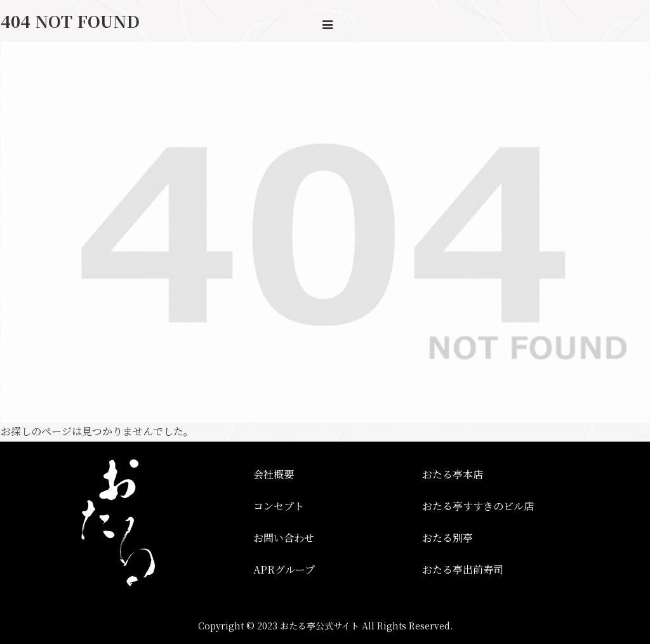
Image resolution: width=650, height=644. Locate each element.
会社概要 (274, 474)
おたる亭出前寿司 (463, 569)
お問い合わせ (284, 538)
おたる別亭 (448, 538)
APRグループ (284, 569)
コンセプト (279, 506)
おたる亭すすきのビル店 (478, 506)
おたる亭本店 (453, 474)
